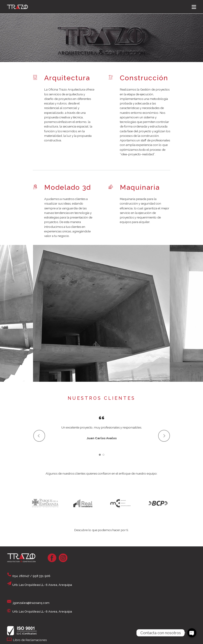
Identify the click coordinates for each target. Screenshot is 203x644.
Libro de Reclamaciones (30, 640)
